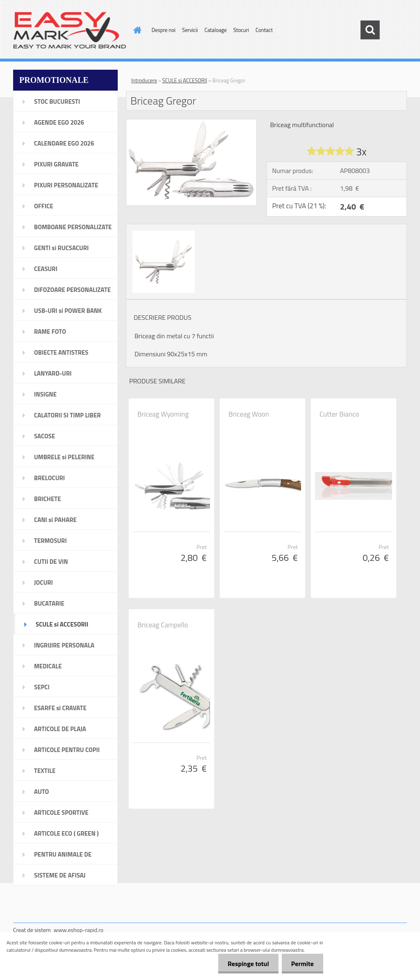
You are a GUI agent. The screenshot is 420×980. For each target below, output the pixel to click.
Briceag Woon (249, 414)
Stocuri (241, 30)
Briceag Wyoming (163, 414)
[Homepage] (136, 30)
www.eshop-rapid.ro (79, 930)
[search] (370, 30)
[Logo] (70, 30)
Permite (302, 964)
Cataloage (215, 30)
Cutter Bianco (339, 414)
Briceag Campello (163, 625)
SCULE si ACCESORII (185, 80)
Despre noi (164, 30)
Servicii (190, 30)
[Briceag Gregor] (191, 123)
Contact (264, 30)
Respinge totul (246, 964)
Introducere (144, 80)
